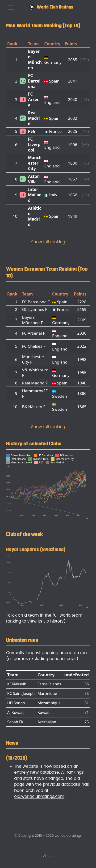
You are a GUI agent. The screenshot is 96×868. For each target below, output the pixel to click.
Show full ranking (48, 242)
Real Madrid (34, 118)
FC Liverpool (34, 145)
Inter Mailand (35, 195)
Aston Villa (34, 179)
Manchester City (35, 163)
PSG (32, 131)
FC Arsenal (34, 99)
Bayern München (35, 60)
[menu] (11, 7)
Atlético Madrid (35, 216)
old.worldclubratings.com (39, 796)
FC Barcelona (34, 81)
